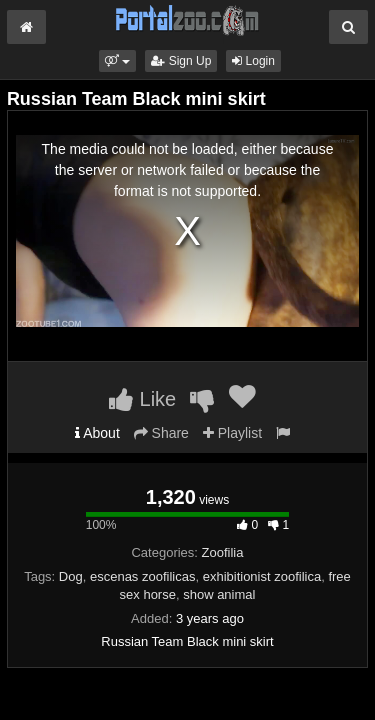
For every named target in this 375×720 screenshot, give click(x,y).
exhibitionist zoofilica (262, 576)
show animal (219, 594)
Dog (71, 576)
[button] (117, 61)
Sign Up (181, 61)
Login (253, 61)
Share (161, 433)
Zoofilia (223, 552)
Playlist (232, 433)
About (97, 433)
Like (142, 399)
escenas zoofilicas (143, 576)
